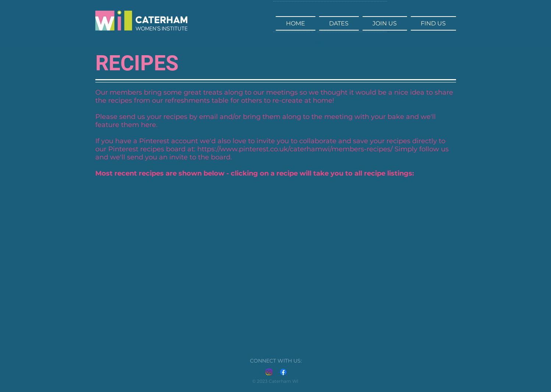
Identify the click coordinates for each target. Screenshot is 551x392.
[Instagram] (269, 372)
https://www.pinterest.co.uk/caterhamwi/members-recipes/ (295, 149)
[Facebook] (283, 372)
